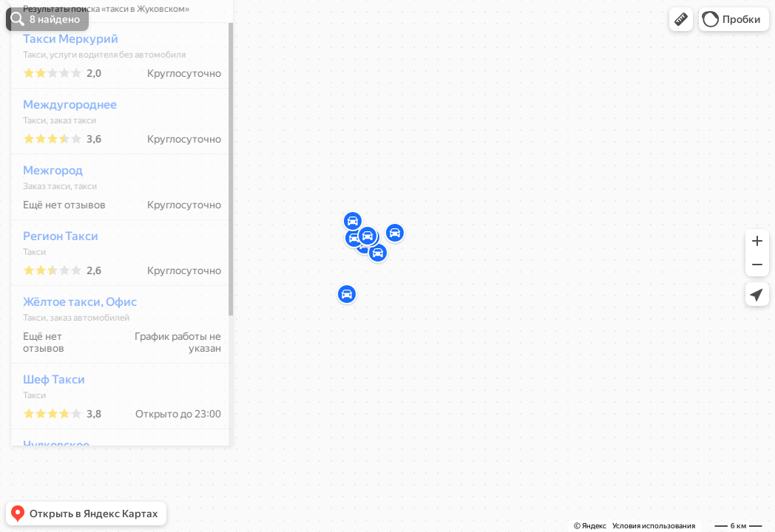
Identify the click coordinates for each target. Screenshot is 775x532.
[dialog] (114, 264)
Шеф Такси (46, 423)
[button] (681, 19)
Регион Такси (53, 280)
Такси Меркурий (62, 82)
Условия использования (654, 526)
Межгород (45, 214)
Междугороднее (62, 148)
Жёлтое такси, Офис (72, 345)
